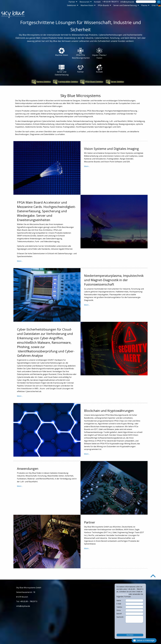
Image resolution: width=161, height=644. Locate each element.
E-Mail (119, 604)
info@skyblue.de (127, 2)
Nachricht (120, 617)
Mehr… (87, 166)
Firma (119, 610)
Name (119, 601)
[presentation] (130, 628)
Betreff (119, 614)
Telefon (119, 607)
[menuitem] (72, 2)
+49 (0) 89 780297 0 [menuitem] (110, 2)
